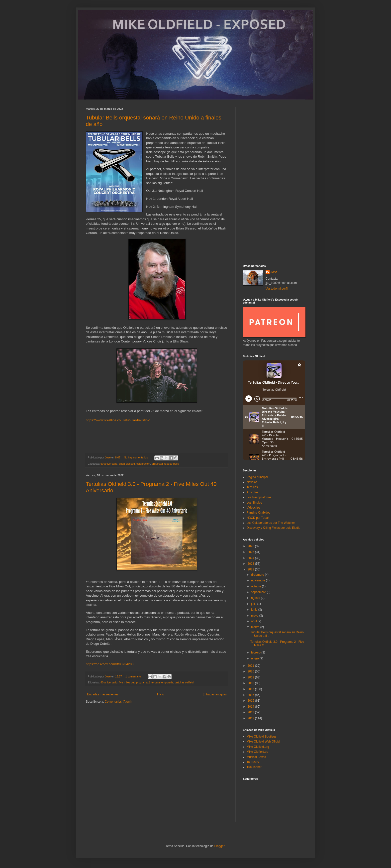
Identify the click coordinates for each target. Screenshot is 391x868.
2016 (251, 695)
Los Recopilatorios (259, 497)
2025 (251, 552)
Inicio (161, 694)
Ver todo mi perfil (277, 289)
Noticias (252, 482)
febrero (256, 652)
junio (255, 610)
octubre (256, 586)
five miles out (127, 682)
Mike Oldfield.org (258, 747)
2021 (251, 666)
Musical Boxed (256, 757)
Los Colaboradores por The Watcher (271, 523)
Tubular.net (254, 767)
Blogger (219, 846)
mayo (255, 616)
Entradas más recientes (103, 694)
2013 (251, 712)
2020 (251, 671)
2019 (251, 677)
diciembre (258, 575)
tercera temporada (162, 682)
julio (254, 604)
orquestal (157, 464)
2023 (251, 564)
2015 (251, 701)
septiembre (259, 592)
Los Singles (254, 503)
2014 (251, 707)
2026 (251, 546)
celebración (143, 464)
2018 (251, 683)
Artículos (252, 492)
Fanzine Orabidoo (258, 513)
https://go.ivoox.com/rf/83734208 (110, 664)
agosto (256, 598)
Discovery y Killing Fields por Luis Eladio (273, 528)
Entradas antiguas (215, 694)
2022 (251, 569)
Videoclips (253, 508)
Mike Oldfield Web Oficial (263, 742)
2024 (251, 558)
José (274, 272)
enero (255, 658)
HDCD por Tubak (258, 518)
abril (254, 621)
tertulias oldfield (184, 682)
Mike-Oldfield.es (257, 752)
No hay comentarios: (137, 457)
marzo (256, 627)
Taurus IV (253, 762)
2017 (251, 689)
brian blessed (127, 464)
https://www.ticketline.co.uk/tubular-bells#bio (118, 420)
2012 (251, 718)
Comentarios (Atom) (118, 702)
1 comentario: (134, 676)
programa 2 (143, 682)
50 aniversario (109, 464)
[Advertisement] (274, 182)
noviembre (258, 580)
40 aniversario (109, 682)
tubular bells (172, 464)
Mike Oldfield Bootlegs (261, 737)
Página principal (257, 477)
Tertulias (252, 487)
